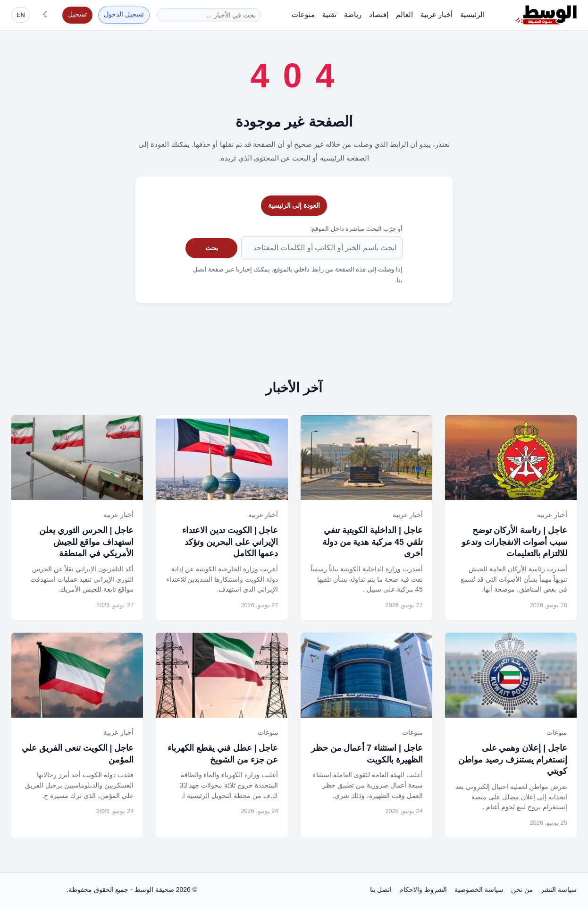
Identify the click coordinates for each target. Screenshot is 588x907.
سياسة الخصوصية (479, 890)
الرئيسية (472, 14)
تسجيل (77, 14)
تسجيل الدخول (124, 14)
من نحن (522, 890)
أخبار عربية (437, 14)
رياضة (353, 14)
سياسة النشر (559, 890)
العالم (404, 14)
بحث (212, 248)
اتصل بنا (381, 890)
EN (21, 15)
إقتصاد (379, 14)
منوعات (303, 14)
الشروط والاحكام (423, 890)
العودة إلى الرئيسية (294, 205)
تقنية (329, 14)
